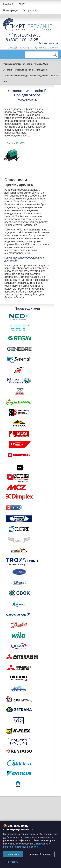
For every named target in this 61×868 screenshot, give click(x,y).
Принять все (13, 854)
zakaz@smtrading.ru (20, 48)
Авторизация (30, 11)
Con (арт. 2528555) (16, 143)
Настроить (12, 862)
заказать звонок (48, 48)
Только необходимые (40, 854)
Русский (8, 4)
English (21, 4)
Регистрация (11, 11)
